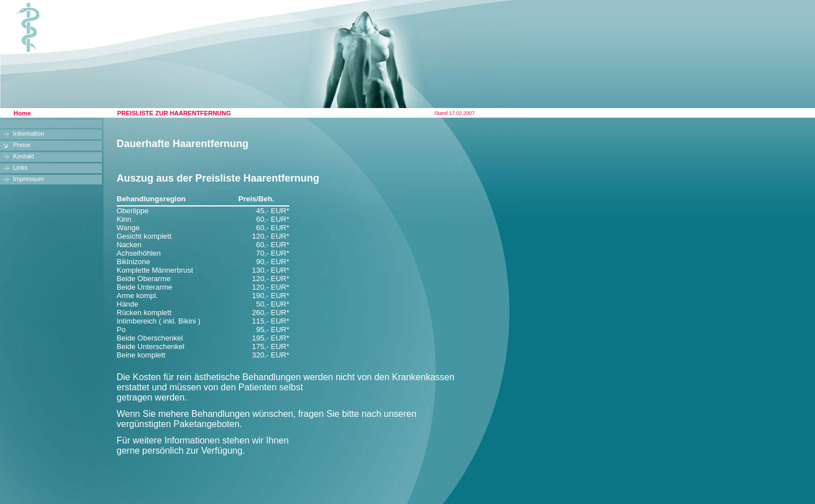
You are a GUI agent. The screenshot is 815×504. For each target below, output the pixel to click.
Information (29, 133)
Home (22, 113)
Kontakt (23, 156)
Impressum (28, 179)
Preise (22, 145)
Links (20, 167)
